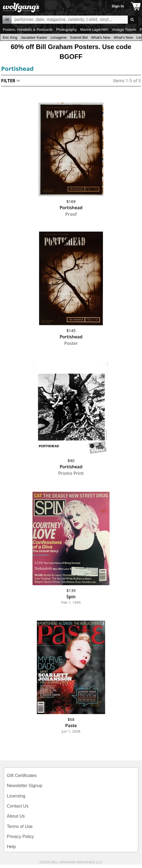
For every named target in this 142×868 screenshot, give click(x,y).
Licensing (16, 796)
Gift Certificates (22, 776)
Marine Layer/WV (94, 30)
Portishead (17, 68)
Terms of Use (20, 826)
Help (11, 847)
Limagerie (59, 37)
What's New (101, 37)
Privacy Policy (20, 837)
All (7, 20)
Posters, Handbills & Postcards (28, 30)
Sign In (118, 6)
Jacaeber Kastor (34, 37)
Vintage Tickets (124, 30)
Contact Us (18, 806)
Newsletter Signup (25, 786)
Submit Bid (79, 37)
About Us (16, 816)
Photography (66, 30)
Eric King (10, 37)
